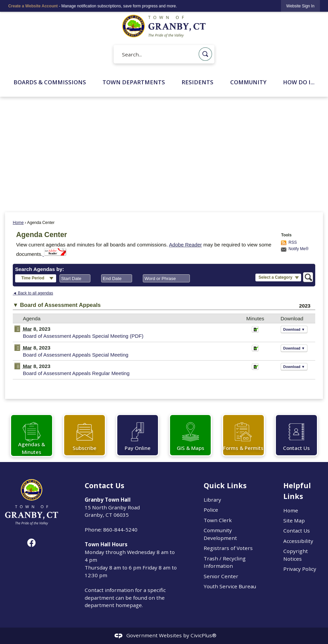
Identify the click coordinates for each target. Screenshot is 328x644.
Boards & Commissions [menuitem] (50, 82)
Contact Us (297, 531)
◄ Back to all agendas (33, 293)
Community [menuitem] (248, 82)
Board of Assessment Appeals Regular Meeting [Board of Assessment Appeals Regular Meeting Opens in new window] (76, 373)
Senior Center (221, 576)
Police (211, 510)
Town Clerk (218, 520)
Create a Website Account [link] (33, 6)
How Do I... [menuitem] (299, 82)
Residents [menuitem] (197, 82)
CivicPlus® (203, 635)
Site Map (294, 520)
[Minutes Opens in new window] (255, 331)
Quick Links (225, 485)
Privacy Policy (300, 569)
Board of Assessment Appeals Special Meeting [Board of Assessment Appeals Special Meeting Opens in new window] (76, 355)
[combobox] (75, 278)
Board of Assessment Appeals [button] (60, 305)
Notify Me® (298, 249)
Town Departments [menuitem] (134, 82)
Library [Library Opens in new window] (212, 500)
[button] (205, 54)
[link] (300, 6)
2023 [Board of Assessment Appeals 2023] (305, 306)
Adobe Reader (186, 245)
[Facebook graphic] (31, 543)
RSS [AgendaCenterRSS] (293, 242)
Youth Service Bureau (230, 586)
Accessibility (298, 541)
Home (18, 223)
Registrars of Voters (228, 548)
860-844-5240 (120, 530)
